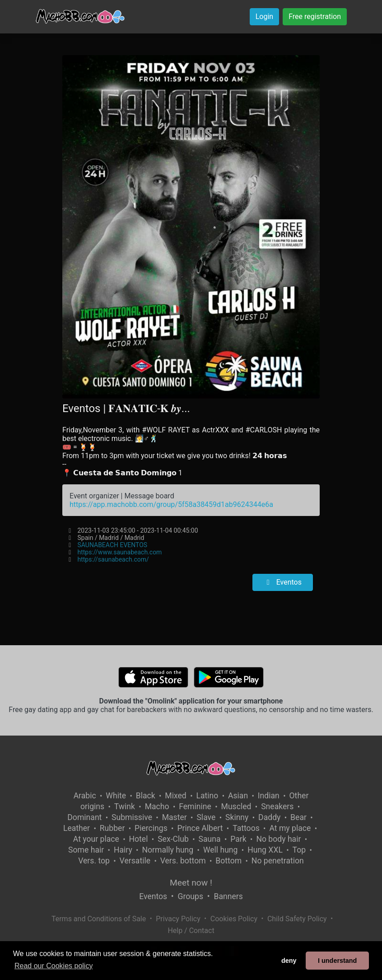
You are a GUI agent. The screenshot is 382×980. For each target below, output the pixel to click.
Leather (77, 828)
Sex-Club (173, 839)
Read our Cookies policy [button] (54, 966)
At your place (96, 839)
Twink (125, 807)
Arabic (85, 796)
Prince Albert (200, 828)
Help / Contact (191, 931)
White (116, 796)
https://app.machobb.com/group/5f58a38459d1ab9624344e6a (171, 504)
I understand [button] (337, 961)
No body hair (278, 839)
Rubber (112, 828)
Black (146, 796)
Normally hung (168, 850)
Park (238, 839)
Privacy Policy (178, 919)
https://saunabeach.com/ (113, 559)
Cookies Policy (234, 919)
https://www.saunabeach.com (120, 552)
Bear (298, 817)
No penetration (278, 861)
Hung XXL (265, 850)
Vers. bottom (183, 861)
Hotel (139, 839)
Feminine (195, 807)
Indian (269, 796)
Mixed (175, 796)
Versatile (135, 861)
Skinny (237, 817)
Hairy (123, 850)
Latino (207, 796)
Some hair (86, 850)
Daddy (269, 817)
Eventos (283, 582)
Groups (191, 896)
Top (299, 850)
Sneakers (277, 807)
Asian (238, 796)
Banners (228, 896)
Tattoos (246, 828)
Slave (206, 817)
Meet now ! (191, 883)
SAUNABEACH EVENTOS (113, 545)
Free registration (315, 16)
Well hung (221, 850)
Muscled (236, 807)
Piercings (151, 828)
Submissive (132, 817)
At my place (290, 828)
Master (175, 817)
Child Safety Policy (297, 919)
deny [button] (289, 961)
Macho (157, 807)
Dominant (84, 817)
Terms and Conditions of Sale (99, 919)
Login (264, 16)
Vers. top (94, 861)
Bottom (228, 861)
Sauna (210, 839)
